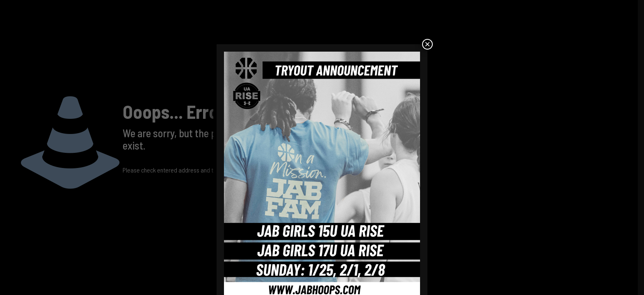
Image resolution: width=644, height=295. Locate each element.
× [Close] (427, 44)
